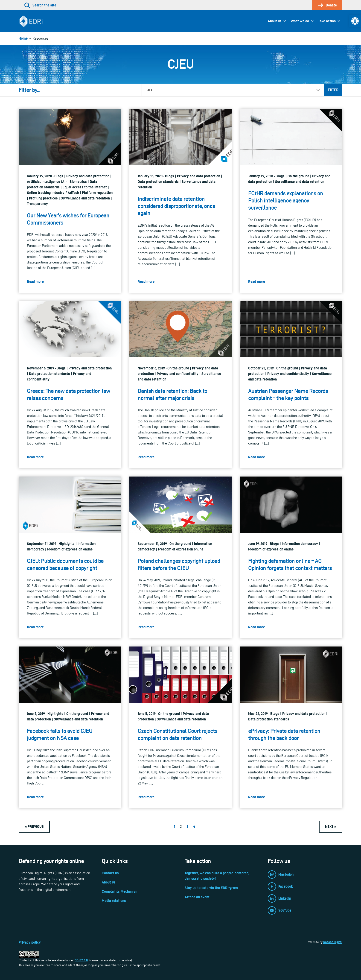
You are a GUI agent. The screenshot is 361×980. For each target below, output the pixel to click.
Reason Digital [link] (333, 942)
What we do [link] (300, 21)
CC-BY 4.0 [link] (81, 960)
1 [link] (175, 826)
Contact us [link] (110, 873)
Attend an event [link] (197, 897)
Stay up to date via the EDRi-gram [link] (211, 888)
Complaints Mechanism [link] (120, 891)
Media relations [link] (114, 901)
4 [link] (194, 826)
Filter (333, 90)
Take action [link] (327, 21)
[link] (355, 21)
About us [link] (275, 21)
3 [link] (187, 826)
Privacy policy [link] (30, 942)
